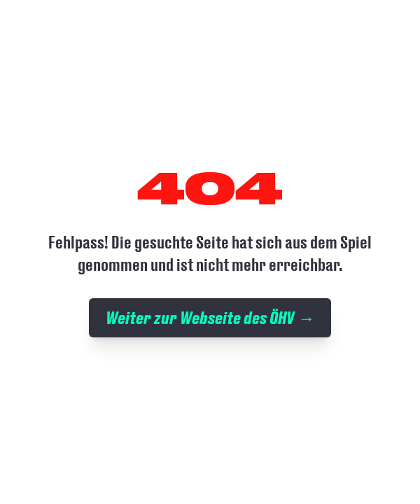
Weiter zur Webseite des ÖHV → (210, 317)
